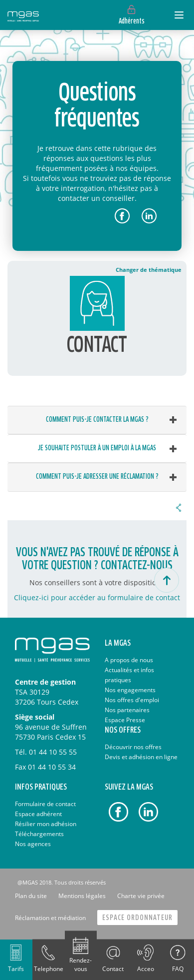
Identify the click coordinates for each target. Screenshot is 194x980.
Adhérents (132, 21)
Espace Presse (125, 720)
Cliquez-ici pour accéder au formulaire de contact (97, 597)
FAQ (178, 969)
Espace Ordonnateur (137, 918)
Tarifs (16, 969)
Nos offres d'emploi (132, 700)
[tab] (97, 420)
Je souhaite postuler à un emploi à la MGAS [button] (97, 448)
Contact (113, 969)
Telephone (49, 969)
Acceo (146, 969)
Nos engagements (130, 690)
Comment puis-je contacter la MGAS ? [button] (97, 420)
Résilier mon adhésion (46, 824)
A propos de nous (129, 660)
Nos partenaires (127, 710)
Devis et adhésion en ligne (141, 757)
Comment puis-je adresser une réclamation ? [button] (97, 477)
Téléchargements (39, 834)
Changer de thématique (149, 270)
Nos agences (33, 844)
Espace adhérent (38, 814)
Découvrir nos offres (133, 747)
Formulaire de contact (45, 804)
